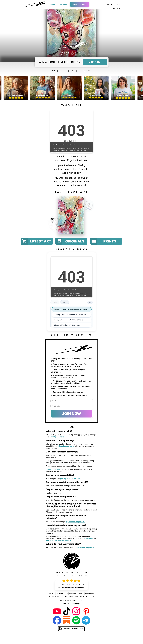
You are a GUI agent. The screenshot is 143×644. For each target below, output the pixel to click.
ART (110, 4)
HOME (52, 593)
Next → (65, 302)
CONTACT (116, 8)
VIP (118, 4)
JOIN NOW (72, 414)
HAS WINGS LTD (57, 597)
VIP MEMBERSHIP (76, 593)
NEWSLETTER (62, 593)
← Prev (55, 302)
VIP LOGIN (89, 593)
